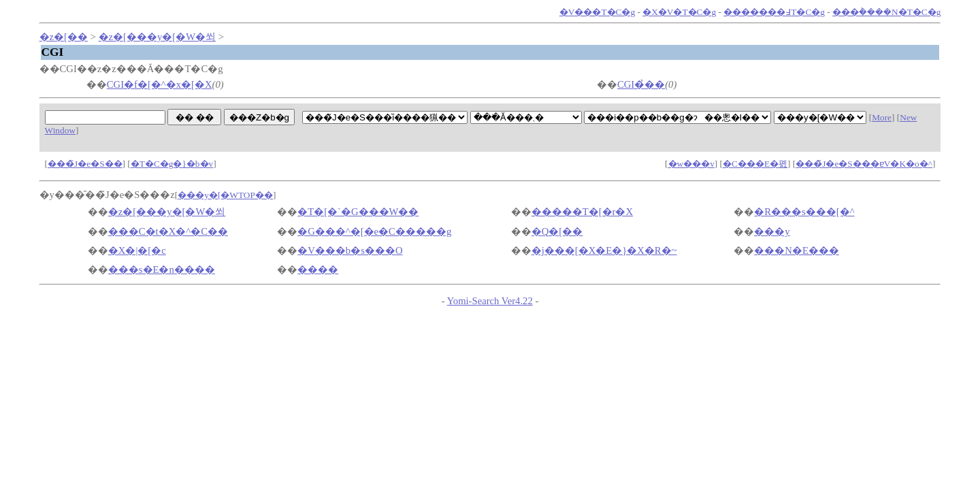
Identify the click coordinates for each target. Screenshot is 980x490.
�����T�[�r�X (582, 212)
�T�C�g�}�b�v (172, 164)
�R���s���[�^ (804, 212)
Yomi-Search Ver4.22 (490, 301)
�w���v (691, 164)
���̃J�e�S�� (85, 164)
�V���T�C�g (597, 12)
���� (318, 269)
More (882, 117)
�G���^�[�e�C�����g (374, 231)
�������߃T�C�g (774, 12)
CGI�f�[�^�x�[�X (160, 84)
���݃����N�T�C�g (886, 12)
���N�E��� (797, 250)
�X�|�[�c (137, 250)
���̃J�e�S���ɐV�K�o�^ (864, 164)
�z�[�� (64, 37)
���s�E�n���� (162, 269)
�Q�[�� (557, 231)
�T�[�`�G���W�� (358, 212)
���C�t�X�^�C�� (168, 231)
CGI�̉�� (641, 84)
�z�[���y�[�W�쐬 (157, 37)
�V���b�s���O (350, 250)
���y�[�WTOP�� (225, 195)
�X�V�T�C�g (679, 12)
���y (772, 231)
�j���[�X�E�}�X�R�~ (604, 250)
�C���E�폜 (755, 164)
